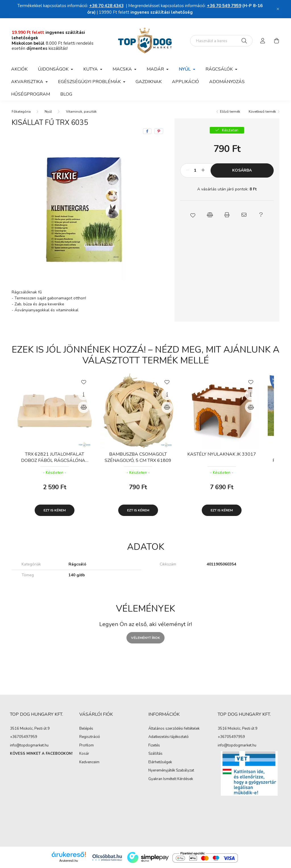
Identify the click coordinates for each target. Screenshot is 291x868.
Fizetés (154, 746)
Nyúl (48, 112)
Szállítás (155, 754)
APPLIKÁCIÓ (185, 82)
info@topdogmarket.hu (29, 745)
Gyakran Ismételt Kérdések (171, 779)
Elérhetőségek (160, 762)
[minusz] (188, 170)
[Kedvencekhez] (84, 382)
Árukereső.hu (69, 861)
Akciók (19, 69)
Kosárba (242, 170)
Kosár (84, 754)
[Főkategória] (21, 112)
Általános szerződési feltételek (174, 729)
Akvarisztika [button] (28, 82)
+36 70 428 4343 (106, 6)
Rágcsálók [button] (220, 69)
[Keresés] (244, 41)
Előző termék (230, 112)
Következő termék (262, 112)
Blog (66, 94)
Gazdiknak (149, 82)
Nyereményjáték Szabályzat (171, 771)
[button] (193, 215)
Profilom (87, 746)
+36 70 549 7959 (224, 6)
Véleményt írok (145, 638)
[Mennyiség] (195, 170)
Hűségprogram (31, 94)
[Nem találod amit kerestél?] (221, 41)
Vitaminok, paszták (81, 112)
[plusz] (203, 170)
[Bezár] (278, 9)
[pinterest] (159, 131)
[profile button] (263, 41)
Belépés (86, 729)
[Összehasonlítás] (84, 407)
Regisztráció (90, 737)
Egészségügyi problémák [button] (90, 82)
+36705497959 (24, 737)
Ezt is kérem (55, 510)
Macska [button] (123, 69)
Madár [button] (156, 69)
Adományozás (227, 82)
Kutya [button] (91, 69)
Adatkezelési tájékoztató (169, 737)
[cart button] (277, 41)
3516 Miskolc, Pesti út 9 (30, 729)
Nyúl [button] (185, 69)
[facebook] (147, 131)
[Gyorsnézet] (84, 394)
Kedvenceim (89, 762)
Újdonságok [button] (54, 69)
